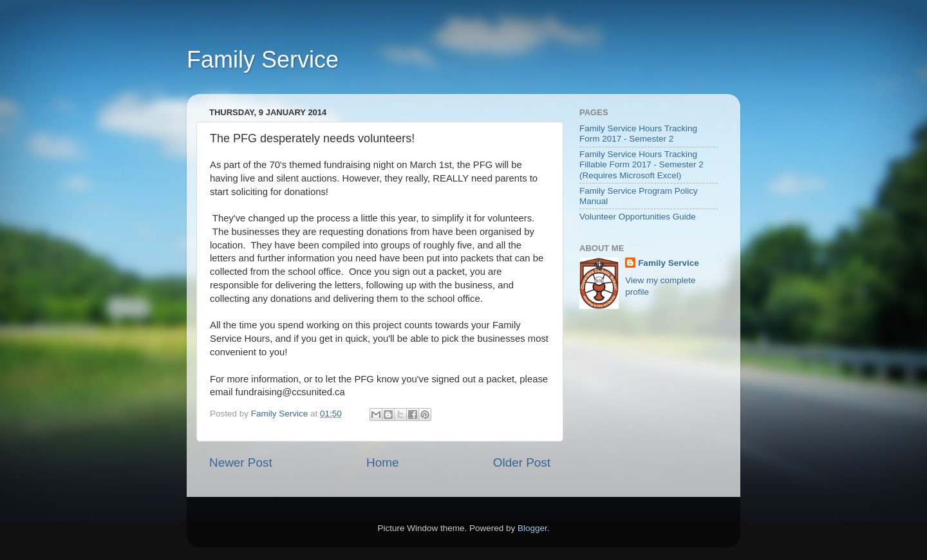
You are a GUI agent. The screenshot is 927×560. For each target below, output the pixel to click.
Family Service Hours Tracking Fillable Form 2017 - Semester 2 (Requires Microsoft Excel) (641, 164)
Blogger (532, 528)
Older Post (522, 462)
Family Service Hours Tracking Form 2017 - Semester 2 (638, 134)
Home (382, 462)
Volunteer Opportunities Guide (638, 217)
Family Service (263, 60)
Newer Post (241, 462)
